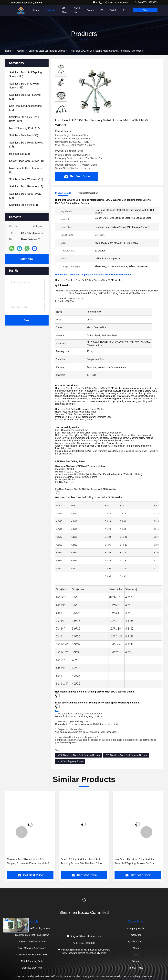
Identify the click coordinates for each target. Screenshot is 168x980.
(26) (25, 97)
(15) (25, 108)
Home (36, 10)
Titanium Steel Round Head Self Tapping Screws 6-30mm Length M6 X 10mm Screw (29, 862)
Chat (145, 10)
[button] (22, 832)
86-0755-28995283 (146, 2)
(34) (24, 135)
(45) (24, 86)
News (136, 948)
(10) (27, 161)
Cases (136, 955)
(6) (25, 170)
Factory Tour (136, 935)
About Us (77, 10)
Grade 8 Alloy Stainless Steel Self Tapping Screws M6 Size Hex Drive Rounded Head (81, 862)
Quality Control (136, 942)
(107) (24, 119)
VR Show (65, 10)
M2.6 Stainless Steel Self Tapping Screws (79, 755)
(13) (25, 196)
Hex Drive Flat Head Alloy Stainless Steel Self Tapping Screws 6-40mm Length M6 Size (135, 862)
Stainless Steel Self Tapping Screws (47, 51)
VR (102, 10)
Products (51, 10)
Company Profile (136, 928)
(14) (26, 145)
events (90, 10)
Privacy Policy (136, 968)
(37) (24, 128)
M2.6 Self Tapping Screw (70, 761)
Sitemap (136, 961)
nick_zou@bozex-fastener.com (111, 2)
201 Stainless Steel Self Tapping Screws (126, 755)
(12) (19, 154)
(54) (25, 74)
